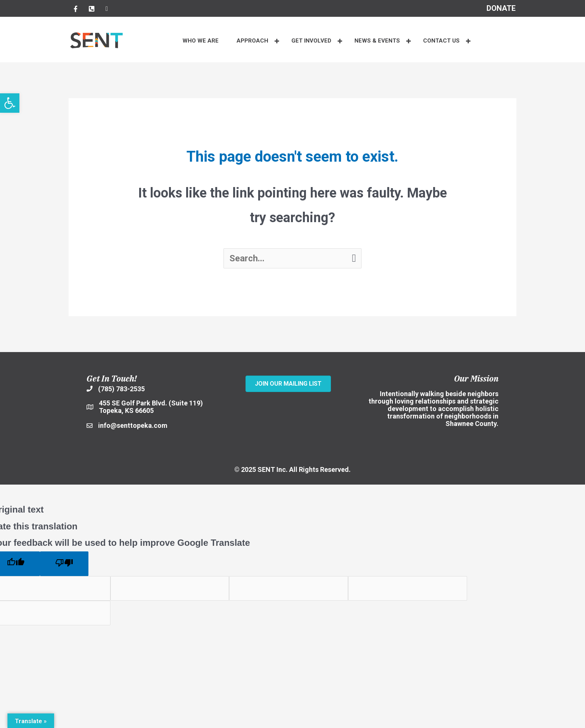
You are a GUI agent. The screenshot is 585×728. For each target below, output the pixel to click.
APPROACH (252, 41)
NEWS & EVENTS (377, 41)
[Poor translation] (64, 564)
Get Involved (311, 41)
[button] (277, 41)
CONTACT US (441, 41)
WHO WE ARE (201, 41)
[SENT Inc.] (288, 408)
